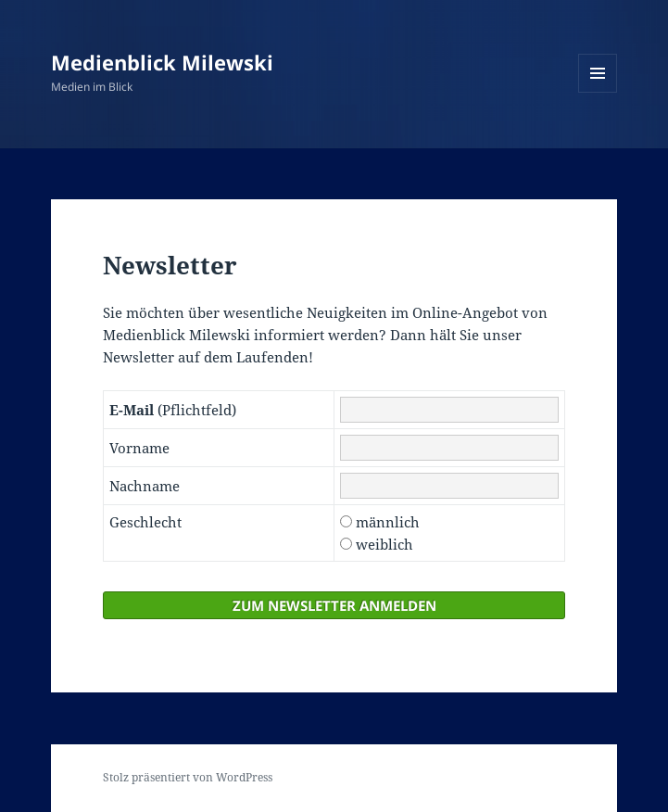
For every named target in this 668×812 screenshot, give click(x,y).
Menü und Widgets (598, 92)
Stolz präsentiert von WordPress (188, 777)
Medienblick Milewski (162, 62)
